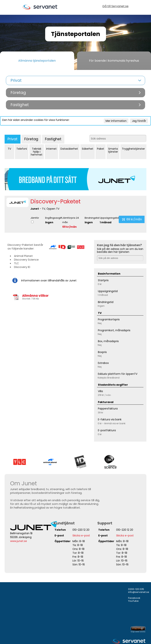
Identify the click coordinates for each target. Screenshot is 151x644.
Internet (51, 149)
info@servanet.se (139, 592)
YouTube (133, 601)
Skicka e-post (81, 535)
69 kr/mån (70, 227)
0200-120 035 (136, 589)
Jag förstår (139, 121)
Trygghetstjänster (133, 149)
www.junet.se (19, 541)
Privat (13, 139)
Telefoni (22, 149)
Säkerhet (88, 149)
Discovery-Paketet (55, 202)
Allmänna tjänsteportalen (37, 61)
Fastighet (53, 139)
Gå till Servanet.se (115, 7)
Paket (101, 149)
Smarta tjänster (113, 150)
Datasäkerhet (69, 149)
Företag (31, 139)
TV (9, 149)
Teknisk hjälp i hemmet (37, 152)
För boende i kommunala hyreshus (114, 61)
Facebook (134, 598)
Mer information (116, 121)
